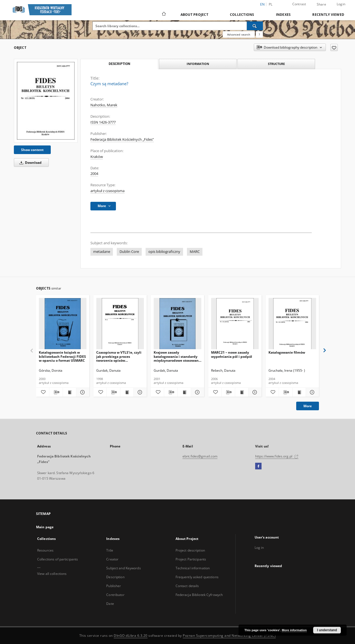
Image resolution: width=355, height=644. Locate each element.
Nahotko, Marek (104, 105)
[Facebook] (258, 466)
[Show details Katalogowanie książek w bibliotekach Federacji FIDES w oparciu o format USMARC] (82, 392)
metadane (102, 252)
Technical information (193, 568)
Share (321, 4)
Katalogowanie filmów (287, 352)
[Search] (255, 26)
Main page (45, 527)
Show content (32, 150)
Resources (45, 550)
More (308, 406)
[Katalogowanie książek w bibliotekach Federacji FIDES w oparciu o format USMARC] (63, 324)
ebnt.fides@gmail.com (200, 456)
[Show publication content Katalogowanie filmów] (299, 392)
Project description (190, 550)
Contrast (299, 4)
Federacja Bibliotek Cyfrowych (199, 595)
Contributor (115, 595)
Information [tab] (198, 64)
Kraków (97, 157)
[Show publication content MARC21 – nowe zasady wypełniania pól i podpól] (242, 392)
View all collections (52, 574)
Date (110, 604)
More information (294, 630)
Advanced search (239, 34)
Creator (112, 559)
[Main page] (163, 14)
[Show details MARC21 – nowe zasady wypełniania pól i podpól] (254, 392)
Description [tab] (119, 64)
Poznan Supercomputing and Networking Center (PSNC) (229, 636)
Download (30, 163)
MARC (195, 252)
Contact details (187, 586)
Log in (259, 548)
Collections (242, 15)
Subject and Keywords (123, 568)
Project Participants (191, 559)
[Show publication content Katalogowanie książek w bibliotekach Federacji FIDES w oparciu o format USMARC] (69, 392)
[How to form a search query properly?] (259, 34)
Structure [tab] (276, 64)
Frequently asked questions (197, 577)
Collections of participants (58, 559)
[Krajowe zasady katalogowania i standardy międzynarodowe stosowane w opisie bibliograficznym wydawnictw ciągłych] (177, 324)
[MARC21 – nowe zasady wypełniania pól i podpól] (235, 324)
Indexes (283, 15)
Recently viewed (328, 15)
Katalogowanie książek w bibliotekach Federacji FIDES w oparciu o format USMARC (62, 356)
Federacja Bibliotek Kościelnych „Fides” (122, 139)
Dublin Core (129, 252)
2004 (94, 174)
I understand (327, 630)
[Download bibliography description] (56, 392)
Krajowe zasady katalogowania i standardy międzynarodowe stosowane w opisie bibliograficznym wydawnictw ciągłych (177, 356)
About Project (194, 15)
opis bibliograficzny (164, 252)
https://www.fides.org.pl (277, 456)
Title (110, 550)
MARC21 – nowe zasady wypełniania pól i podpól (232, 354)
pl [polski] (271, 4)
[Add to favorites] (334, 47)
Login (341, 4)
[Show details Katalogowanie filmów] (312, 392)
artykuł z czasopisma (107, 191)
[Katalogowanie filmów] (292, 324)
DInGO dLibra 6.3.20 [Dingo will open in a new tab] (131, 636)
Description (115, 577)
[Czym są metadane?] (46, 101)
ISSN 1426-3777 (103, 122)
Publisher (114, 586)
